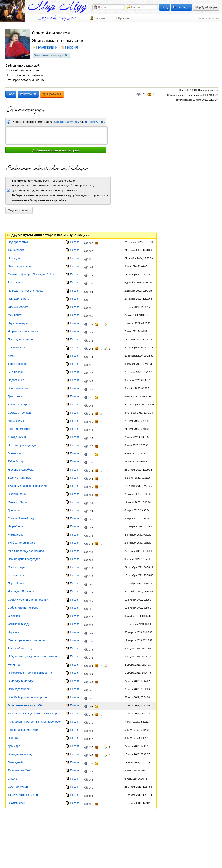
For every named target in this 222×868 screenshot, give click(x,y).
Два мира (14, 746)
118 (91, 276)
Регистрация (181, 7)
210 (91, 568)
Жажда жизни (17, 437)
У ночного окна (18, 364)
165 (91, 601)
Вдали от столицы (20, 478)
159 (91, 503)
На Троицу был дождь (22, 445)
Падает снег (16, 380)
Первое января (18, 323)
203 (91, 633)
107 (91, 243)
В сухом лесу (16, 803)
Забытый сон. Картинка (23, 730)
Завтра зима (16, 282)
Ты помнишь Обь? (20, 770)
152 (91, 373)
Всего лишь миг (18, 388)
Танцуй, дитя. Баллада (23, 795)
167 (91, 520)
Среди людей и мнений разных (28, 600)
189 (91, 333)
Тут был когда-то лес (21, 543)
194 (91, 479)
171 (91, 455)
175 (91, 658)
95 (90, 259)
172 (91, 446)
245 (91, 755)
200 (91, 796)
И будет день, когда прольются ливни (32, 656)
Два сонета (15, 396)
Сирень (13, 779)
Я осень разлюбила (21, 470)
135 (91, 316)
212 (91, 576)
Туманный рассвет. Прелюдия (27, 486)
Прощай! (14, 738)
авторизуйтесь (95, 122)
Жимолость (15, 535)
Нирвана (13, 632)
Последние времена (21, 339)
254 (91, 349)
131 (91, 308)
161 (91, 365)
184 (143, 94)
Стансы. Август (18, 307)
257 (91, 747)
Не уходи (14, 258)
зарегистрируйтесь (67, 122)
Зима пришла (17, 575)
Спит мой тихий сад (21, 518)
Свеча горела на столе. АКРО (27, 640)
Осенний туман (18, 787)
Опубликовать (19, 210)
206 (91, 560)
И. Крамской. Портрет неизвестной (31, 673)
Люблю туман (17, 421)
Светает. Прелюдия (20, 413)
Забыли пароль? (208, 18)
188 (91, 593)
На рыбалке (16, 526)
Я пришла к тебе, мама (23, 331)
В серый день (17, 494)
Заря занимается (19, 429)
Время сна (15, 453)
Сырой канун (16, 567)
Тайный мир (16, 461)
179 (91, 650)
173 (91, 544)
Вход (164, 7)
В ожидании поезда (20, 754)
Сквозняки (15, 616)
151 (91, 398)
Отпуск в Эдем (17, 502)
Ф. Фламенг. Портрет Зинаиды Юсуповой (35, 722)
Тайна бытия (16, 250)
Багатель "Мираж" (20, 405)
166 (91, 406)
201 (91, 585)
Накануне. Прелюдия (22, 591)
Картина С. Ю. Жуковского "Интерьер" (33, 714)
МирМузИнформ (206, 7)
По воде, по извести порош (26, 291)
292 (91, 528)
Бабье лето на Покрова (23, 608)
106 (91, 267)
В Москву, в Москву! (21, 681)
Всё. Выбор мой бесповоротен (28, 697)
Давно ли (14, 510)
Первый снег (16, 583)
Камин (12, 356)
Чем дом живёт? (19, 299)
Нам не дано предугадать (24, 559)
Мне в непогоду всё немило (26, 551)
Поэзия (72, 47)
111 (91, 300)
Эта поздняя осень (20, 266)
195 (91, 487)
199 (91, 324)
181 (91, 609)
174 (91, 357)
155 (91, 422)
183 (91, 341)
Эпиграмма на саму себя (51, 55)
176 (91, 430)
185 (91, 788)
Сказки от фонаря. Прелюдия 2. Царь (32, 274)
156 (91, 552)
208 (91, 381)
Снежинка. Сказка (20, 347)
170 (91, 463)
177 (91, 617)
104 (91, 292)
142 (91, 414)
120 (91, 284)
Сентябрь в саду (19, 624)
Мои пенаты (16, 315)
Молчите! (14, 665)
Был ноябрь (16, 372)
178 (91, 536)
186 (91, 495)
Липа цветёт (16, 762)
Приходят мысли (19, 689)
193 (91, 625)
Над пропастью (18, 242)
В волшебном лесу (20, 648)
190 (91, 642)
